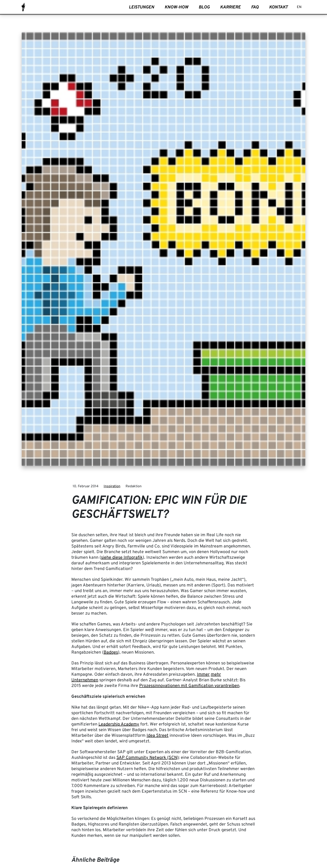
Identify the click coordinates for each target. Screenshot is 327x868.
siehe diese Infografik (122, 558)
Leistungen (141, 7)
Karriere (230, 7)
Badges (111, 653)
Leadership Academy (119, 724)
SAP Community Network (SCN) (148, 758)
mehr (216, 675)
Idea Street (158, 736)
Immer (203, 675)
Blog (204, 7)
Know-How (176, 7)
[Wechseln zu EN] (299, 7)
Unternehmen (85, 680)
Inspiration (112, 486)
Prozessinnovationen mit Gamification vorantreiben (189, 686)
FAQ (255, 7)
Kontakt (278, 7)
